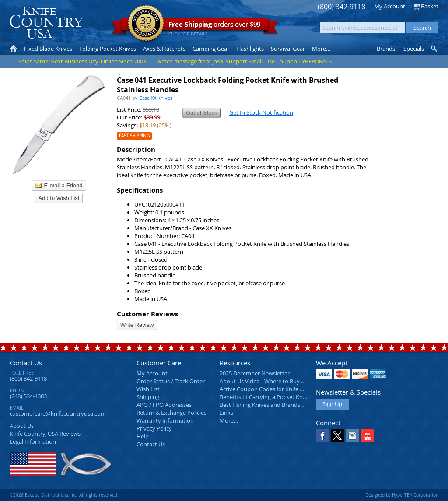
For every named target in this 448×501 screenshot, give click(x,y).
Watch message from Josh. (190, 61)
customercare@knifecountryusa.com (58, 413)
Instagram (352, 436)
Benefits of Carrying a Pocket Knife (264, 397)
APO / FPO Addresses (164, 405)
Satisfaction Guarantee (146, 24)
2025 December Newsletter (255, 373)
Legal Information (33, 441)
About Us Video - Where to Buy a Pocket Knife (279, 381)
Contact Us (26, 363)
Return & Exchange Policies (171, 413)
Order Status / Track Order (171, 381)
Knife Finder (435, 49)
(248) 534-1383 (28, 396)
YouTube (367, 436)
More (321, 49)
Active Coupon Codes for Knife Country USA (276, 389)
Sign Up (332, 404)
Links (226, 413)
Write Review (137, 325)
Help (143, 436)
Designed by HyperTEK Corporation (402, 495)
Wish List (148, 389)
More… (229, 420)
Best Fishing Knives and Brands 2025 (267, 405)
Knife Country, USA (46, 23)
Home (13, 49)
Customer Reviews (147, 314)
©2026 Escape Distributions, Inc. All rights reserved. (64, 495)
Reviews (45, 434)
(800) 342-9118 (341, 7)
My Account (390, 6)
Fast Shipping (134, 136)
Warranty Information (165, 420)
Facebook (322, 436)
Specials (414, 49)
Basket (430, 6)
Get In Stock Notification (261, 112)
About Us (22, 426)
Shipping (148, 397)
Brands (386, 49)
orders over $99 (195, 26)
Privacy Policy (154, 428)
